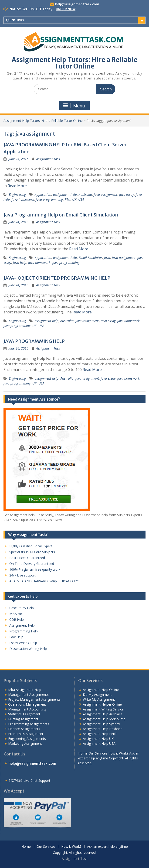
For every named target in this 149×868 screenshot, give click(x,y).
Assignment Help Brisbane (103, 729)
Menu (74, 106)
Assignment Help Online (101, 690)
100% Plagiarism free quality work (35, 569)
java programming (49, 199)
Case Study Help (22, 608)
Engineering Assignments (27, 739)
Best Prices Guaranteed (27, 558)
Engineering (17, 194)
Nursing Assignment (23, 719)
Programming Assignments (29, 724)
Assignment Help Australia (103, 714)
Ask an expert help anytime (107, 847)
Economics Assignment (26, 734)
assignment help (65, 194)
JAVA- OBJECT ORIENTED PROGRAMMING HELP (57, 278)
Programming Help (24, 631)
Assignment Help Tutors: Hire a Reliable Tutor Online (74, 63)
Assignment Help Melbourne (104, 719)
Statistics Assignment (24, 714)
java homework (23, 199)
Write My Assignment (99, 699)
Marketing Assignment (25, 743)
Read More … (19, 186)
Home (26, 847)
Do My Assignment (97, 695)
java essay (127, 194)
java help (20, 262)
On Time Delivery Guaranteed (32, 564)
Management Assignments (28, 695)
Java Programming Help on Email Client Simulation (61, 215)
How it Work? (71, 847)
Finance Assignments (24, 729)
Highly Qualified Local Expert (31, 546)
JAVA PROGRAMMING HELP (34, 341)
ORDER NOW (66, 9)
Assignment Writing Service (103, 709)
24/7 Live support (22, 575)
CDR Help (17, 619)
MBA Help (17, 614)
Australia (85, 194)
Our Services (46, 847)
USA (81, 199)
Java (107, 258)
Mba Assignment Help (25, 690)
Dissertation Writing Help (28, 649)
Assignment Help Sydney (101, 724)
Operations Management (27, 704)
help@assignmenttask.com (77, 4)
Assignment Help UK (98, 739)
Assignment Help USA (99, 743)
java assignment (106, 194)
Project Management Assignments (34, 699)
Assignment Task (48, 159)
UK (74, 199)
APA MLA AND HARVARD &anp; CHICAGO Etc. (44, 581)
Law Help (16, 637)
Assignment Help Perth (100, 734)
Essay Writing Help (23, 643)
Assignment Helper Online (102, 704)
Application (43, 194)
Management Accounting (27, 709)
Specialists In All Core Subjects (32, 552)
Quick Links (15, 20)
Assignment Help (22, 625)
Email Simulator (90, 258)
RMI (68, 199)
